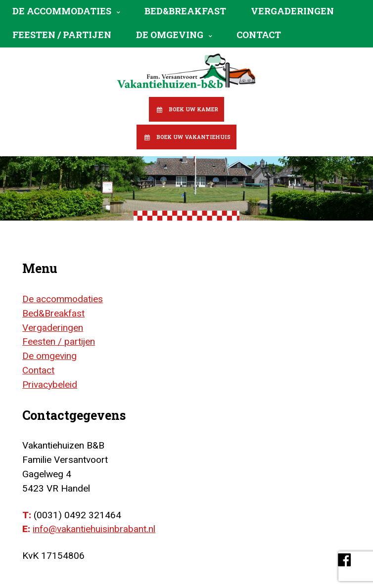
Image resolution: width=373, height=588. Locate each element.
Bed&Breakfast (185, 11)
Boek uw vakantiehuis (193, 137)
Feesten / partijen (62, 35)
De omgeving (170, 35)
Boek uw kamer (193, 109)
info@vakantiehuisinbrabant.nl (94, 529)
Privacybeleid (50, 384)
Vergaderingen (292, 11)
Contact (259, 35)
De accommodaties (62, 11)
